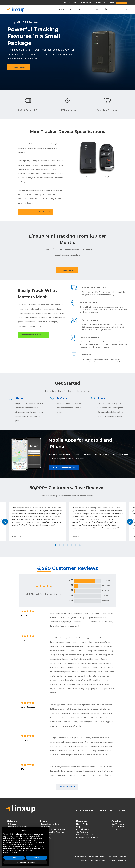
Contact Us (116, 829)
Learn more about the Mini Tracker (36, 212)
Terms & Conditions (97, 856)
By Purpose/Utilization (17, 827)
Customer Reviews (84, 835)
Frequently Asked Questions (89, 838)
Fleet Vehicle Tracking (50, 824)
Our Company (118, 824)
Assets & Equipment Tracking (53, 829)
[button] (46, 834)
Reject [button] (14, 862)
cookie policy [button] (32, 844)
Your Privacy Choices (117, 856)
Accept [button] (37, 862)
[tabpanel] (98, 522)
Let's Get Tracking (19, 67)
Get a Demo (122, 3)
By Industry (12, 824)
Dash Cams (45, 827)
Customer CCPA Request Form (93, 861)
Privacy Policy (81, 856)
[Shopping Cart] (106, 10)
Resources (84, 10)
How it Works (82, 824)
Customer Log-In (100, 3)
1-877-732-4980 (70, 3)
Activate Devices (85, 3)
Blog (78, 827)
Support (111, 3)
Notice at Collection (117, 861)
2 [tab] (59, 545)
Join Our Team (118, 827)
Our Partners (82, 832)
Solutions (63, 10)
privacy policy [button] (18, 840)
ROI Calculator (83, 829)
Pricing (73, 10)
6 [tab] (76, 545)
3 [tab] (63, 545)
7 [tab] (80, 545)
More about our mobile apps (64, 467)
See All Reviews (67, 787)
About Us (95, 10)
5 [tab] (72, 545)
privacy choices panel (10, 857)
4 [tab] (68, 545)
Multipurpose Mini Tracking (52, 832)
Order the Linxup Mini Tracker (34, 335)
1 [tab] (55, 545)
